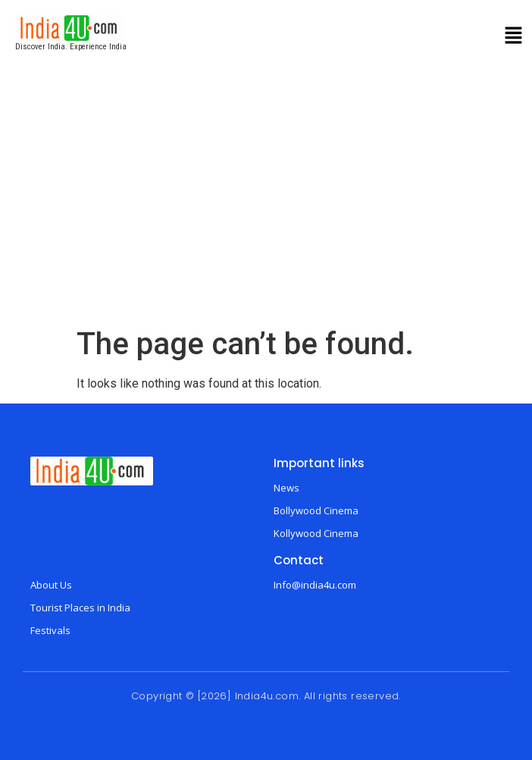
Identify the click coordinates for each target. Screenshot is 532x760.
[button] (514, 37)
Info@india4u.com (315, 585)
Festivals (50, 630)
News (286, 488)
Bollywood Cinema (316, 510)
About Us (51, 585)
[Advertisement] (266, 212)
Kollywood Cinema (316, 533)
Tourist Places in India (80, 608)
